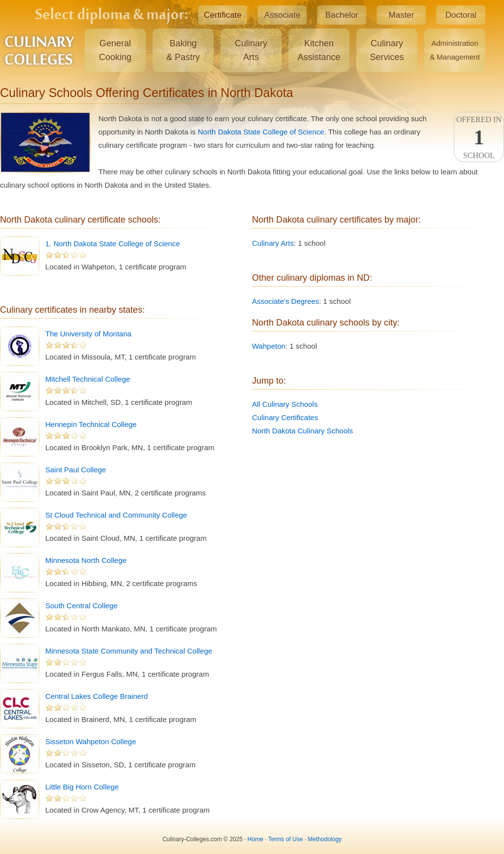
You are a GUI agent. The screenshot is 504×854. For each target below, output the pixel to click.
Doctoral (461, 15)
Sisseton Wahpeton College (91, 741)
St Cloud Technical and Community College (116, 515)
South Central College (81, 606)
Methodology (325, 839)
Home (255, 839)
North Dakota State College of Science (261, 132)
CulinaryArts (251, 50)
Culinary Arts (273, 243)
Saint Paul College (76, 470)
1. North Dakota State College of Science (113, 244)
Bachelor (342, 15)
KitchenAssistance (319, 50)
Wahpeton (269, 346)
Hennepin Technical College (91, 424)
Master (402, 15)
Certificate (223, 15)
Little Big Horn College (82, 787)
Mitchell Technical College (88, 379)
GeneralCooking (115, 50)
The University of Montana (88, 334)
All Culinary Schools (285, 404)
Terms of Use (286, 839)
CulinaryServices (387, 50)
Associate (283, 15)
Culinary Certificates (285, 417)
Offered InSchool (479, 137)
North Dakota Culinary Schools (302, 431)
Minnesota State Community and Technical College (129, 651)
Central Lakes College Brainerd (96, 696)
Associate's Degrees (285, 301)
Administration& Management (455, 50)
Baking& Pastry (183, 50)
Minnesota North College (86, 560)
